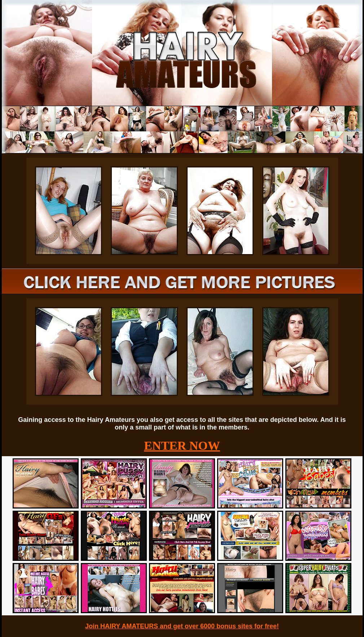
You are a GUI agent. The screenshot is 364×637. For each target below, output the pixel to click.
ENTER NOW (182, 446)
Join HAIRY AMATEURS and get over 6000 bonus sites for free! (182, 626)
